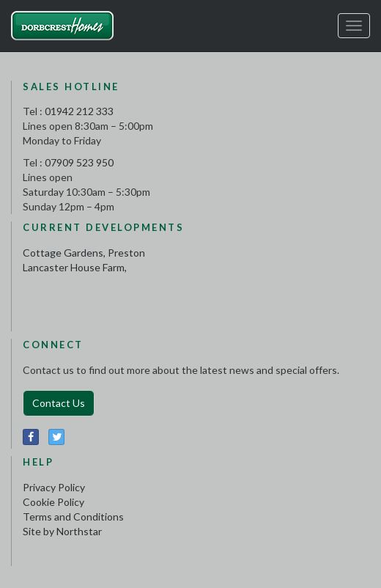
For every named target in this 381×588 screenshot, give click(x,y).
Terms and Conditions (73, 517)
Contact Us (59, 403)
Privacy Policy (54, 487)
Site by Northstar (62, 531)
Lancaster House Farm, (75, 267)
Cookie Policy (53, 502)
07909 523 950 (79, 162)
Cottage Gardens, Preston (84, 253)
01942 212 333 (79, 111)
